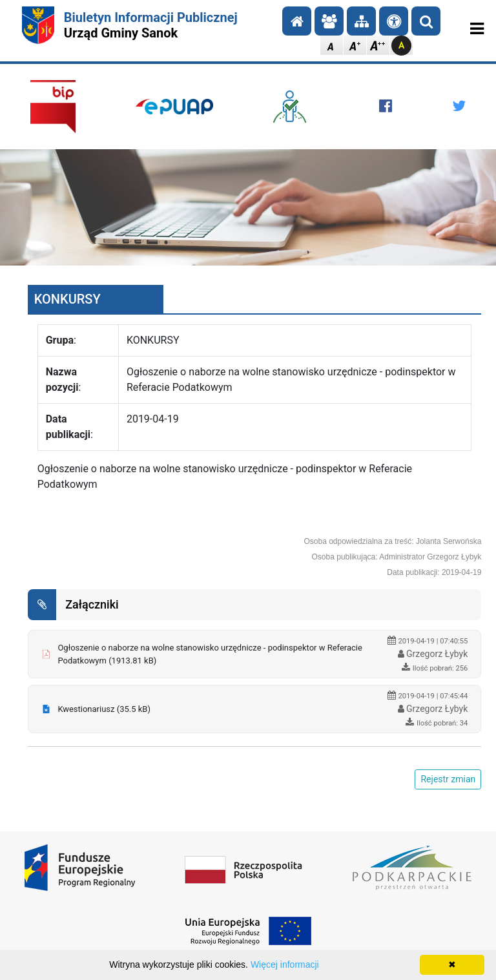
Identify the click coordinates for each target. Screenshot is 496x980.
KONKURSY (67, 299)
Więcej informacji (285, 964)
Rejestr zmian (448, 779)
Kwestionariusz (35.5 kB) (104, 709)
